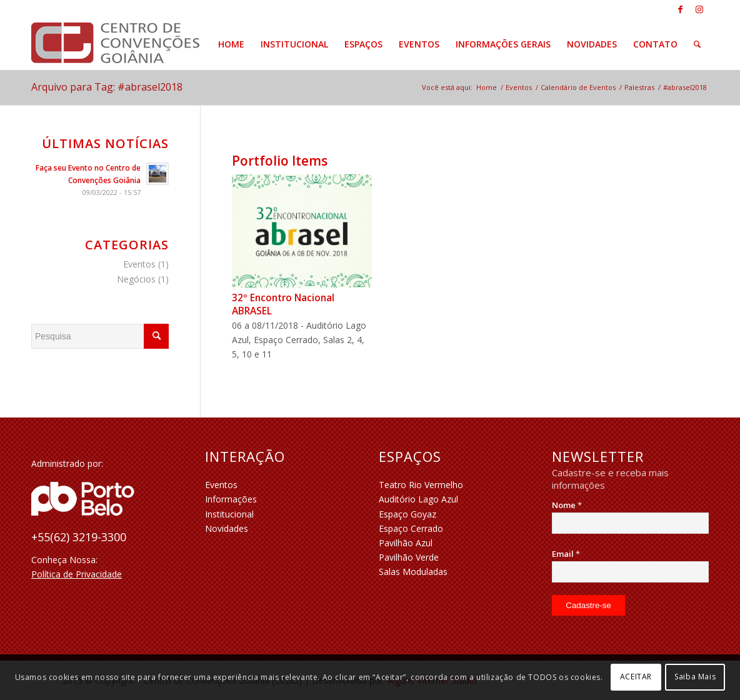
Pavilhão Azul (406, 543)
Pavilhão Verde (409, 557)
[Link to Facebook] (680, 9)
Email (566, 554)
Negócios (136, 279)
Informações (231, 499)
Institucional (229, 514)
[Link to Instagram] (699, 9)
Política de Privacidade (77, 574)
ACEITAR (636, 677)
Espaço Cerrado (411, 528)
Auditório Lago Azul (418, 499)
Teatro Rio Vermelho (421, 485)
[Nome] (630, 523)
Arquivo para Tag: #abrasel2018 (107, 87)
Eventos (139, 264)
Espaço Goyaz (407, 514)
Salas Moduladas (413, 572)
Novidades (227, 528)
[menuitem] (231, 44)
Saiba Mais (695, 677)
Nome (567, 505)
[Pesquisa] (697, 44)
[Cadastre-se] (588, 605)
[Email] (630, 572)
